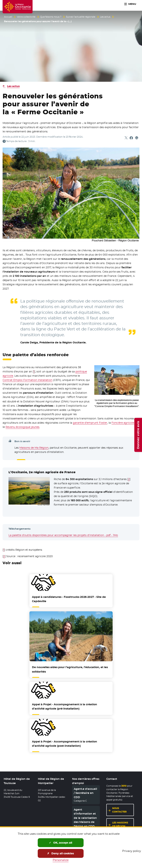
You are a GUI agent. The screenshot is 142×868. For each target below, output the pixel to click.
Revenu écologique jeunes (22, 427)
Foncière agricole (123, 423)
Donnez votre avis (138, 435)
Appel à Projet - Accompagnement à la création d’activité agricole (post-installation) (65, 744)
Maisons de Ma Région (34, 448)
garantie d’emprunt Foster (90, 423)
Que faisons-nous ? (51, 17)
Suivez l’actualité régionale (81, 17)
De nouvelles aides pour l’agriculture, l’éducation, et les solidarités (70, 669)
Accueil (8, 17)
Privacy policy (132, 851)
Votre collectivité (26, 17)
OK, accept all (61, 843)
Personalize (61, 860)
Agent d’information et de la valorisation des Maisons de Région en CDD (85, 818)
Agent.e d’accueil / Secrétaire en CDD (85, 793)
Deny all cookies (61, 853)
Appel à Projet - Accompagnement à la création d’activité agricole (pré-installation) (65, 706)
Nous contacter (119, 810)
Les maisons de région (120, 824)
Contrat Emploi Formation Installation (27, 380)
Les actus (105, 17)
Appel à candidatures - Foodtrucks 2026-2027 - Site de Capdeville (69, 599)
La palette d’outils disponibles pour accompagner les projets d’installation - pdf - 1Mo (63, 535)
